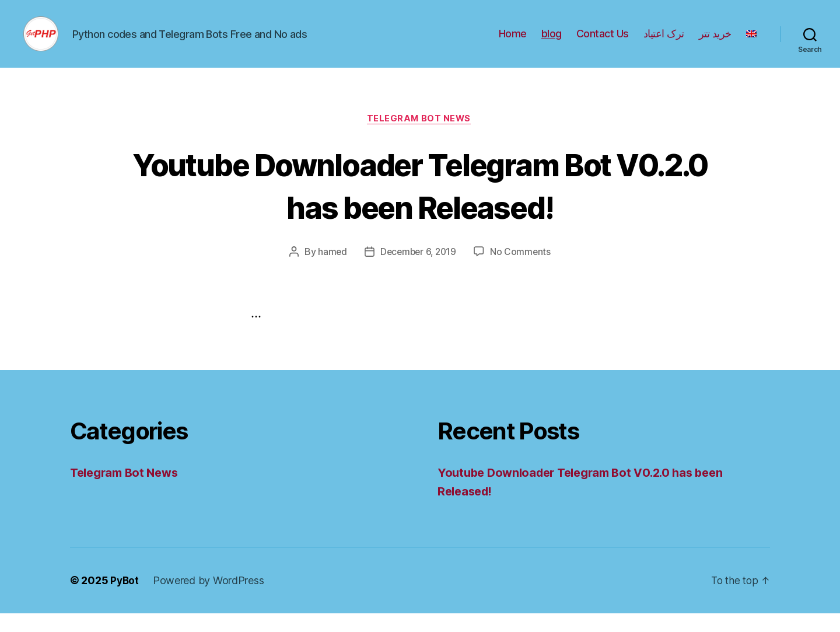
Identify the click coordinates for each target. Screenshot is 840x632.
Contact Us (603, 42)
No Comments (522, 271)
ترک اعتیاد (664, 42)
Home (513, 42)
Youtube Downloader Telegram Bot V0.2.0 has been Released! (420, 203)
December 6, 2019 (419, 271)
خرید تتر (715, 42)
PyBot (125, 599)
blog (552, 42)
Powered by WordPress (210, 599)
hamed (330, 271)
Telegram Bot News (420, 137)
